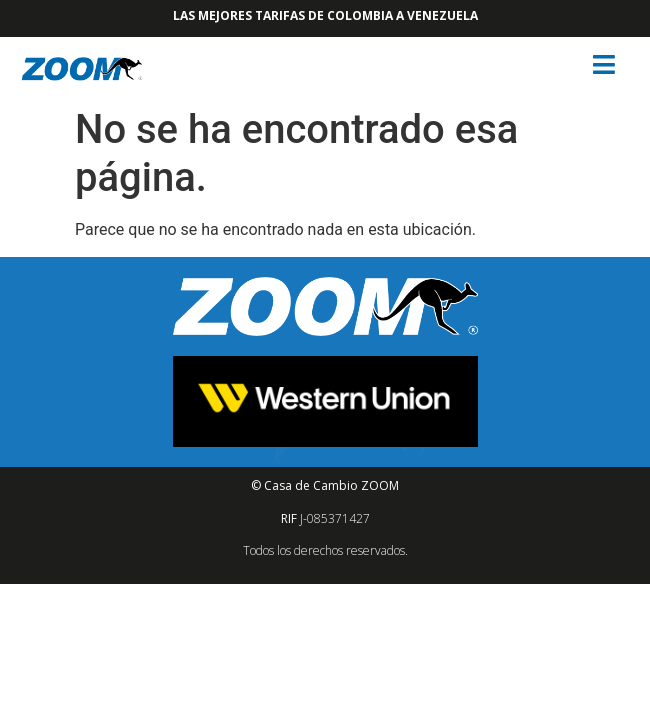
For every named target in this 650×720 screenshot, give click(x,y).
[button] (606, 64)
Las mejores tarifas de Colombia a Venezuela (325, 15)
